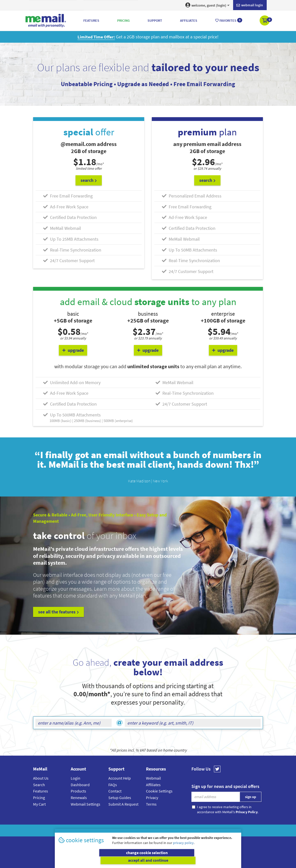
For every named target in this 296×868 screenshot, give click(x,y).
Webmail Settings (85, 804)
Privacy (152, 798)
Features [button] (91, 20)
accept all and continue (194, 860)
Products (78, 791)
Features (41, 791)
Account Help (120, 778)
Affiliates (153, 784)
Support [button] (155, 20)
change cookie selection (103, 860)
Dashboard (80, 784)
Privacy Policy (160, 830)
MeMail (115, 830)
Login (76, 778)
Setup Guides (120, 798)
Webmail (153, 778)
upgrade (73, 350)
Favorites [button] (229, 20)
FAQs (113, 784)
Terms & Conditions (183, 830)
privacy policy (183, 850)
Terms (151, 804)
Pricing (39, 798)
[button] (265, 21)
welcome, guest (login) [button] (207, 5)
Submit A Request (123, 804)
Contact (115, 791)
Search (39, 784)
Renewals (79, 798)
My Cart (39, 804)
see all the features (58, 612)
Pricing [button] (124, 20)
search (89, 180)
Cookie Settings (159, 791)
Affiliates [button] (189, 20)
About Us (41, 778)
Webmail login (250, 5)
